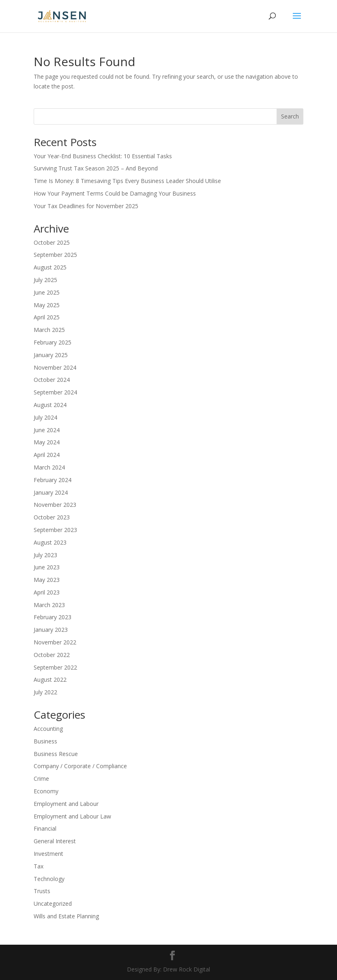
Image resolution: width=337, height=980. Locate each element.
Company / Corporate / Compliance (80, 766)
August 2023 (50, 542)
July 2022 (45, 692)
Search (290, 116)
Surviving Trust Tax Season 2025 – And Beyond (96, 168)
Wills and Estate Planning (66, 916)
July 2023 (45, 555)
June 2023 (47, 567)
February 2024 (53, 480)
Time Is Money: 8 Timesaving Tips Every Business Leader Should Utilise (127, 181)
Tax (39, 866)
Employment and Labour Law (72, 816)
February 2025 (53, 342)
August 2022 (50, 680)
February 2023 (53, 617)
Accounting (48, 729)
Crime (41, 779)
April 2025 (47, 317)
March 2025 (49, 330)
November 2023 (55, 505)
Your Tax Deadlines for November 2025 (86, 206)
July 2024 (45, 417)
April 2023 (47, 592)
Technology (49, 879)
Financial (45, 828)
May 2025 (47, 305)
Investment (48, 854)
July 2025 (45, 280)
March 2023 (49, 605)
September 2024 (55, 392)
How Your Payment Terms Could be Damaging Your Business (115, 193)
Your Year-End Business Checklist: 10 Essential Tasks (103, 156)
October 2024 (52, 380)
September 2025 (55, 255)
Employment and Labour (66, 804)
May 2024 (47, 442)
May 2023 (47, 580)
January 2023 (51, 630)
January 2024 (51, 492)
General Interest (55, 841)
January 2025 (51, 355)
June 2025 (47, 292)
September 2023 (55, 530)
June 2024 (47, 430)
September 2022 (55, 667)
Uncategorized (53, 904)
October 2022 (52, 655)
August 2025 (50, 267)
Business (45, 741)
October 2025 (52, 242)
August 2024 (50, 405)
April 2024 (47, 455)
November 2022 (55, 642)
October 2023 (52, 517)
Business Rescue (56, 754)
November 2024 (55, 367)
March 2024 (49, 467)
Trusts (42, 891)
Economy (46, 791)
